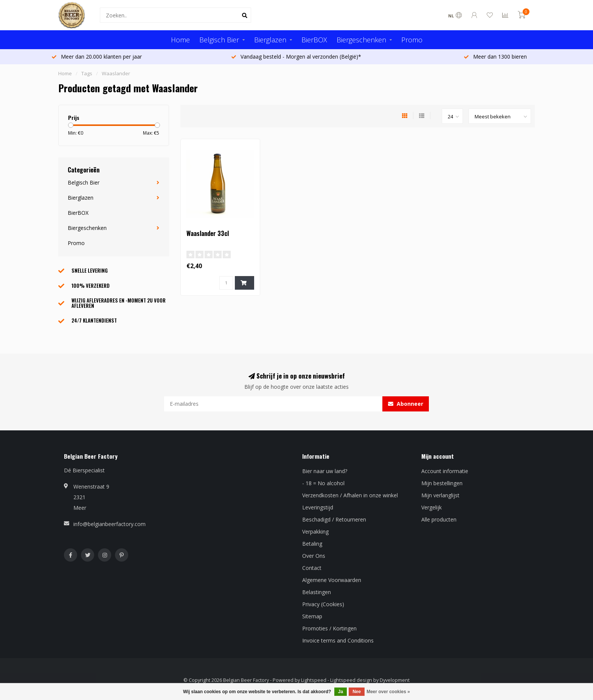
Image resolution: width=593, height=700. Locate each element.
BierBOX (314, 40)
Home (180, 40)
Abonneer (406, 404)
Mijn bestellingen (442, 483)
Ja (341, 692)
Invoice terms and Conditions (338, 640)
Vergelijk (432, 507)
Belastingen (317, 592)
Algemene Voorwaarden (332, 580)
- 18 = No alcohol (323, 483)
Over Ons (314, 556)
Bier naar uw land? (325, 471)
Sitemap (312, 616)
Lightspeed (314, 680)
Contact (312, 568)
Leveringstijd (318, 507)
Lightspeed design (351, 680)
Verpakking (315, 532)
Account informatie (445, 471)
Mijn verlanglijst (440, 495)
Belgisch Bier (219, 40)
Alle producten (439, 519)
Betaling (312, 544)
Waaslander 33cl (208, 233)
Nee (357, 692)
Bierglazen (270, 40)
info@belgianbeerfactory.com (109, 524)
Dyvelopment (395, 680)
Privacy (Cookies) (323, 604)
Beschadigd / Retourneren (334, 519)
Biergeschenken (361, 40)
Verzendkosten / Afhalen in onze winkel (350, 495)
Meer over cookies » (388, 692)
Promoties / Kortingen (329, 628)
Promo (412, 40)
